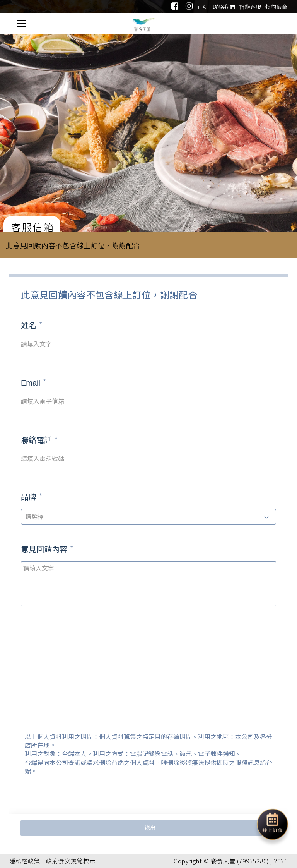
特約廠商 (276, 7)
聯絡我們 (224, 7)
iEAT (203, 7)
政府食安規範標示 (71, 861)
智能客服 (250, 7)
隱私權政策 (25, 861)
